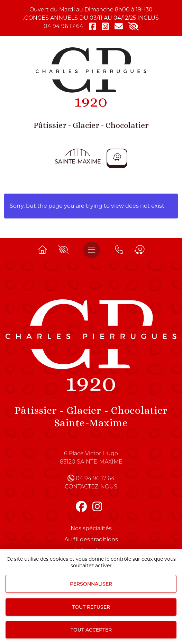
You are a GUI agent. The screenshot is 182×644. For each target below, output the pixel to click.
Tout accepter (91, 630)
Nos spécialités (91, 528)
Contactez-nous (91, 487)
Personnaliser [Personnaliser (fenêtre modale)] (91, 584)
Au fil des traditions (91, 539)
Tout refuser (91, 607)
